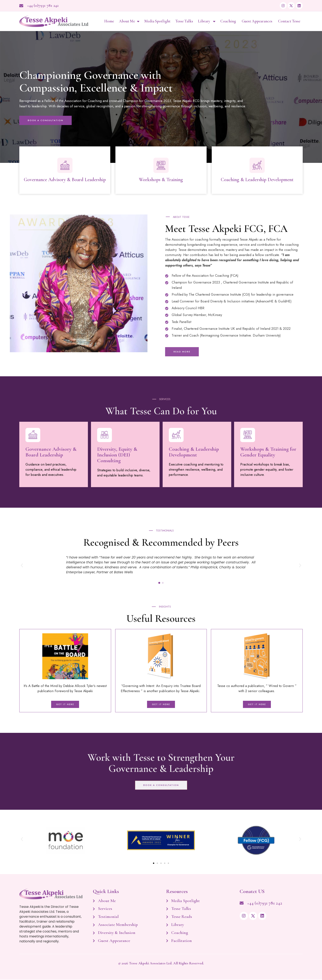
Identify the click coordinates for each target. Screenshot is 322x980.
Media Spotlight (157, 21)
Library (207, 21)
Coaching (229, 21)
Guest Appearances (257, 21)
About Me (129, 21)
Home (109, 21)
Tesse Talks (184, 21)
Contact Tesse (289, 21)
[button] (22, 566)
